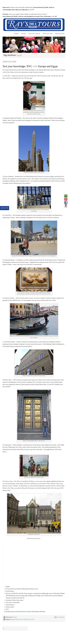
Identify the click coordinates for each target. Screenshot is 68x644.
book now (5, 208)
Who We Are (48, 34)
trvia (33, 619)
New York (23, 619)
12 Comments (61, 617)
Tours (24, 34)
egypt (13, 619)
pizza (27, 619)
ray (30, 619)
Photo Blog (60, 34)
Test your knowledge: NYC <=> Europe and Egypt (30, 66)
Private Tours (34, 34)
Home (16, 34)
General (14, 617)
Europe (17, 619)
